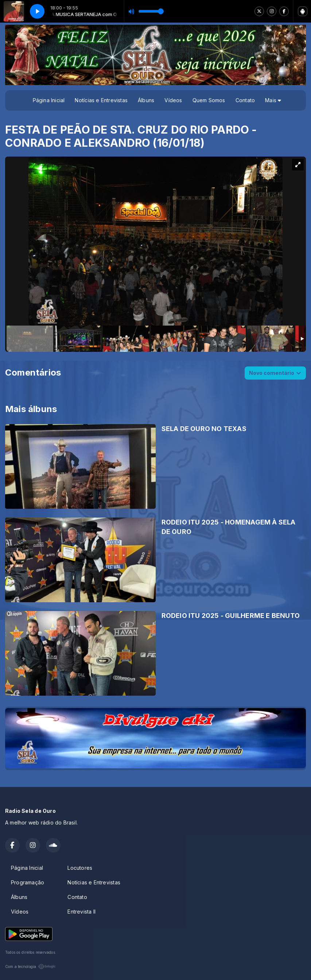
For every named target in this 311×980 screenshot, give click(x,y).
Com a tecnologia (30, 966)
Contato (245, 100)
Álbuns (146, 100)
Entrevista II (81, 912)
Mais (273, 100)
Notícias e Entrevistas (101, 100)
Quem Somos (209, 100)
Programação (28, 882)
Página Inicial (49, 100)
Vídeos (173, 100)
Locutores (80, 868)
